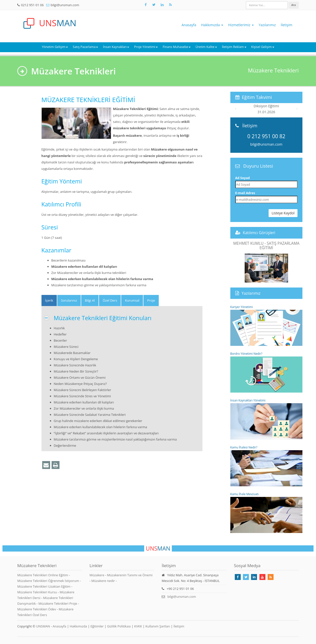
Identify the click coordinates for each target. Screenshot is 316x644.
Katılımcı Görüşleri (259, 233)
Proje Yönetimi (146, 47)
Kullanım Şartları (158, 626)
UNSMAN (43, 626)
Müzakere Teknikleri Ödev (37, 609)
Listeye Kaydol (283, 213)
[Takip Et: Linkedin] (254, 577)
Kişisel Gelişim (263, 47)
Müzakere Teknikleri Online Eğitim (43, 575)
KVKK (138, 626)
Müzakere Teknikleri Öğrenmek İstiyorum (49, 581)
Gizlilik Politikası (119, 626)
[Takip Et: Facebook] (146, 5)
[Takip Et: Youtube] (262, 577)
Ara (294, 5)
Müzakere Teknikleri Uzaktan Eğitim (44, 586)
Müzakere (97, 575)
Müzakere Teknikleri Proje (58, 603)
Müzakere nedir (103, 581)
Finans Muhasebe (177, 47)
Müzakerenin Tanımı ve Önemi (130, 575)
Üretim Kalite (206, 47)
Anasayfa (189, 25)
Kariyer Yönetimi (267, 325)
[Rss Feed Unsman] (170, 5)
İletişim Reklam (234, 47)
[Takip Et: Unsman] (162, 5)
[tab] (49, 300)
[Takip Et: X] (154, 5)
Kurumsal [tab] (132, 300)
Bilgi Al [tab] (90, 300)
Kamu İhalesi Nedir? (267, 466)
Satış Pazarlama (85, 47)
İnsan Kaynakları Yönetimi (267, 419)
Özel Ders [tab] (110, 300)
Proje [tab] (151, 300)
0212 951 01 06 (32, 5)
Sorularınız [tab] (69, 300)
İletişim (286, 25)
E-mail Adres (245, 193)
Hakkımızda (212, 25)
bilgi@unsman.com (65, 5)
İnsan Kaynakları (116, 47)
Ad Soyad (243, 178)
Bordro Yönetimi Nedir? (267, 372)
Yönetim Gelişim (55, 47)
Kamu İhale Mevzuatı (267, 512)
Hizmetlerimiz (241, 25)
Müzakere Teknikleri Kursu (38, 592)
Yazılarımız (267, 25)
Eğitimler (97, 626)
